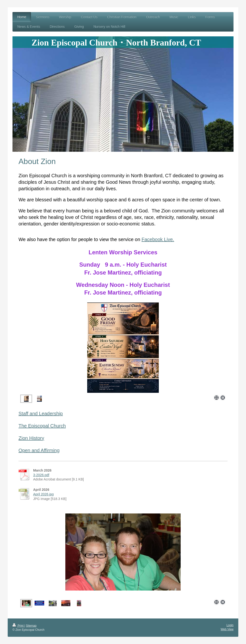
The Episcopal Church (42, 426)
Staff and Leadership (41, 414)
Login (230, 625)
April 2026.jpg (43, 494)
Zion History (31, 438)
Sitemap (31, 626)
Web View (227, 629)
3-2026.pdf (41, 475)
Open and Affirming (39, 450)
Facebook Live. (158, 239)
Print (18, 626)
